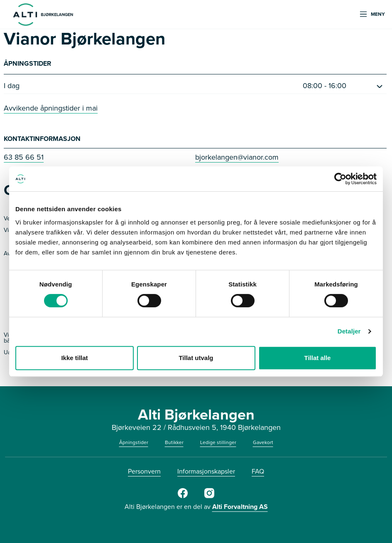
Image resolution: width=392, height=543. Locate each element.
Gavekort (263, 442)
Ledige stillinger (218, 442)
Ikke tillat (74, 358)
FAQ (258, 471)
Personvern (144, 471)
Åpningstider (134, 442)
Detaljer (349, 331)
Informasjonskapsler (206, 471)
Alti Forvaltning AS (240, 507)
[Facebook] (183, 496)
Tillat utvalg (196, 358)
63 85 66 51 (24, 157)
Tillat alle (318, 358)
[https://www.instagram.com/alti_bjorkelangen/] (209, 496)
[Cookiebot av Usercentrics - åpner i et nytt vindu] (340, 179)
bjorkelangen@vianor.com (237, 157)
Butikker (174, 442)
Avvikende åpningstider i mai (51, 108)
